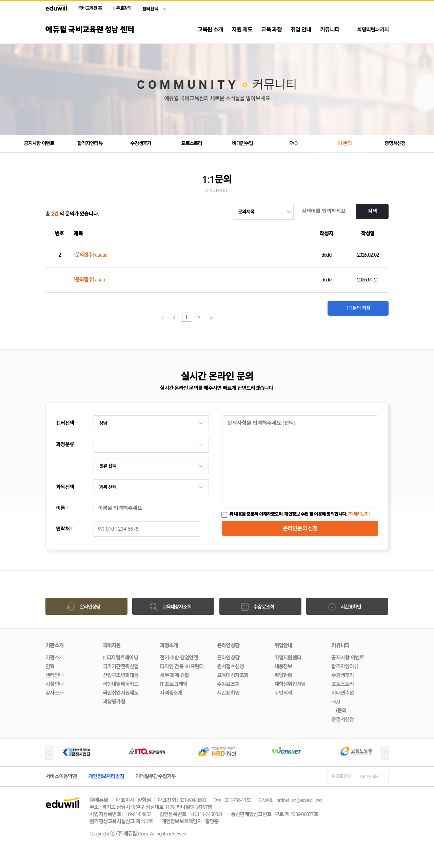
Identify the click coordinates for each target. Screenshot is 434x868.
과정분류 (65, 445)
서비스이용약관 (61, 776)
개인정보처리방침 (106, 776)
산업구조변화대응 (121, 675)
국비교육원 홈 (90, 8)
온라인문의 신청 (300, 528)
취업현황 (283, 675)
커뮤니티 (330, 30)
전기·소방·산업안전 (179, 658)
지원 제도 (242, 30)
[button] (49, 753)
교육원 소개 (210, 30)
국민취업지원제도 (121, 693)
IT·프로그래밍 (173, 684)
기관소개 (54, 658)
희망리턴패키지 (373, 30)
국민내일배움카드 (121, 684)
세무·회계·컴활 (174, 675)
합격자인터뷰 (90, 143)
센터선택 (150, 9)
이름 (62, 508)
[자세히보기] (359, 514)
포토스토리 (192, 143)
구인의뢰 (283, 693)
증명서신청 (395, 143)
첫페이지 (193, 318)
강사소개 (54, 693)
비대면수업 (242, 143)
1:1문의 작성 (358, 305)
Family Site (369, 776)
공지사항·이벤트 (39, 143)
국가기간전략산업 (121, 667)
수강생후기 (141, 143)
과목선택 (65, 487)
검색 (372, 212)
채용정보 (283, 667)
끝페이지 (241, 318)
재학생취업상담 (290, 684)
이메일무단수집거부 (155, 776)
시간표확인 (228, 693)
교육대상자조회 (233, 675)
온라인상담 (228, 658)
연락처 (64, 529)
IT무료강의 (122, 8)
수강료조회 (228, 684)
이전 (205, 318)
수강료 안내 (342, 776)
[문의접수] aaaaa (90, 255)
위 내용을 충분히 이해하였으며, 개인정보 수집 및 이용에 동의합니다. (299, 514)
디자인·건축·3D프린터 (182, 667)
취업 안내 (301, 30)
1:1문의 (344, 143)
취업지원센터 (288, 658)
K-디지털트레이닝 (120, 658)
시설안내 (54, 684)
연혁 (50, 667)
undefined (263, 212)
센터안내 (54, 675)
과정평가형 (114, 702)
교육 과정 (271, 30)
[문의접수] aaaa (89, 280)
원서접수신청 (231, 667)
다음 (229, 318)
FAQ (293, 143)
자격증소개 (171, 693)
